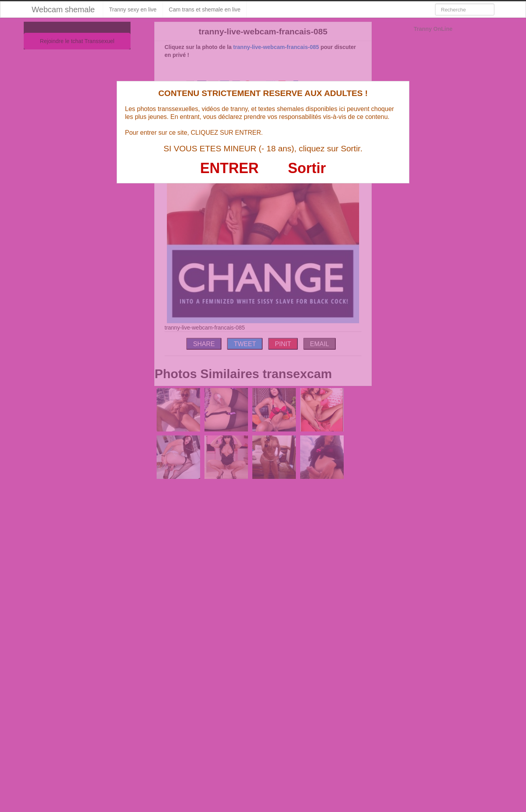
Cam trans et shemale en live (205, 9)
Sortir (307, 168)
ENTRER (229, 168)
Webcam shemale (63, 9)
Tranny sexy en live (133, 9)
